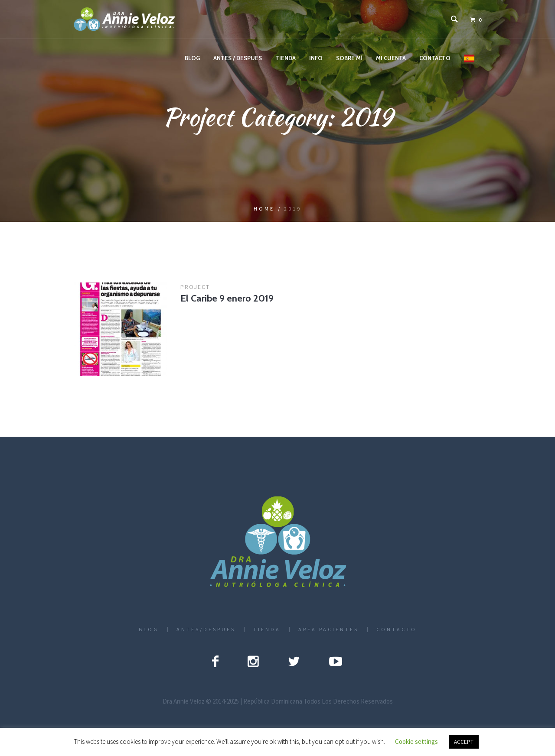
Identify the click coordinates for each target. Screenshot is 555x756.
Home (264, 209)
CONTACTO (397, 629)
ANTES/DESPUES (206, 629)
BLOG (149, 629)
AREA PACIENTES (328, 629)
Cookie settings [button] (416, 741)
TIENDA (267, 629)
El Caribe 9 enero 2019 (227, 298)
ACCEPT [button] (464, 742)
